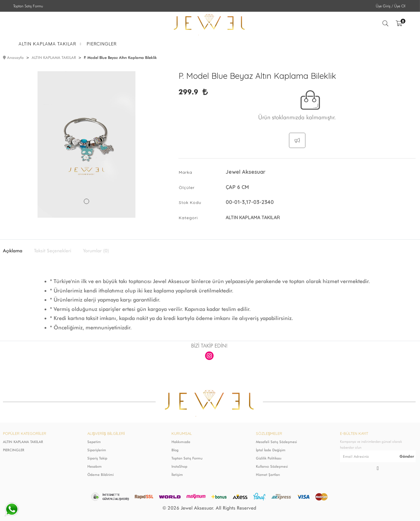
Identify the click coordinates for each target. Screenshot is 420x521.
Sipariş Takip (97, 458)
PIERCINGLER (14, 450)
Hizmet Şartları (268, 475)
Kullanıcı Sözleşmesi (272, 466)
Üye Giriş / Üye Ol (391, 6)
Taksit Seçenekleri (53, 251)
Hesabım (95, 466)
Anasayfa (15, 57)
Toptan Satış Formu (28, 6)
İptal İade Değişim (271, 450)
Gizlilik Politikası (269, 458)
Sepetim (94, 442)
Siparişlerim (97, 450)
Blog (175, 450)
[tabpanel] (86, 144)
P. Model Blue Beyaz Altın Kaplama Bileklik (120, 57)
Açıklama (13, 251)
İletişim (177, 475)
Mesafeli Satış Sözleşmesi (276, 442)
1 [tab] (86, 201)
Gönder (407, 456)
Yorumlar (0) (96, 251)
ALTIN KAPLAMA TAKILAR (54, 57)
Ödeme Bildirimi (101, 475)
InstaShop (179, 466)
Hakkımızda (181, 442)
